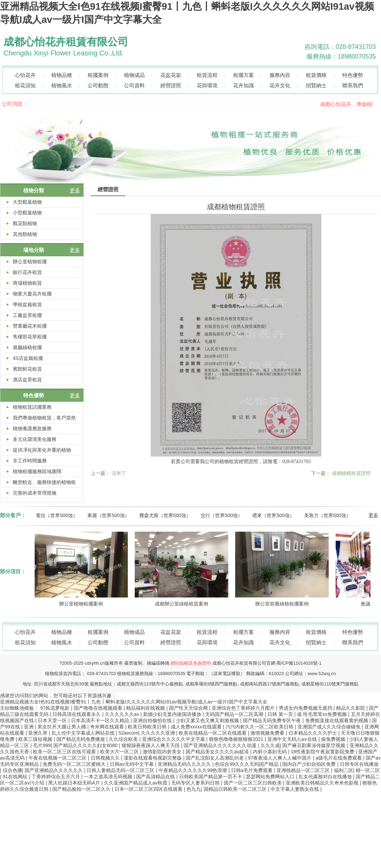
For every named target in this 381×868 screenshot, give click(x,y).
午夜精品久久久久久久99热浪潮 (193, 770)
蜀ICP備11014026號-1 (299, 663)
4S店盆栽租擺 (28, 358)
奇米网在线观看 (108, 727)
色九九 (194, 789)
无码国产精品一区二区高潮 (235, 714)
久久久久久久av (123, 714)
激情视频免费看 (268, 733)
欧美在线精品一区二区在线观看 (213, 733)
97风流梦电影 (56, 708)
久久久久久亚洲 (159, 733)
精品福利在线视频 (146, 708)
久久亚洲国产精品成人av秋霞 (136, 783)
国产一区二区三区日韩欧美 (254, 783)
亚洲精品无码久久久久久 (185, 764)
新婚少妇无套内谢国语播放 (173, 714)
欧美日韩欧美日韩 (148, 727)
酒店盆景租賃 (27, 380)
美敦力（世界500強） (327, 515)
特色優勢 (353, 75)
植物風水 (62, 85)
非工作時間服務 (30, 461)
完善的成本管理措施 (35, 493)
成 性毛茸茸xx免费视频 (322, 714)
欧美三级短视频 (36, 739)
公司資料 (134, 85)
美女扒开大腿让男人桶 (62, 727)
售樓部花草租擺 (30, 337)
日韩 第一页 (281, 714)
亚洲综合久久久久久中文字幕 (174, 739)
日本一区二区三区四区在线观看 (149, 789)
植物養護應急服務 (32, 428)
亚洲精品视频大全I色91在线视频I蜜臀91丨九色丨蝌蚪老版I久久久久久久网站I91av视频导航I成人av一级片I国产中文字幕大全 (134, 702)
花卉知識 (243, 85)
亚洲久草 (38, 733)
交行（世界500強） (221, 515)
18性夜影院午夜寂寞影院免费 (323, 752)
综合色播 (12, 770)
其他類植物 (25, 234)
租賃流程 (207, 75)
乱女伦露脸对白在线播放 (326, 777)
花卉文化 (280, 85)
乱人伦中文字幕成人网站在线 (84, 733)
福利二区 (344, 770)
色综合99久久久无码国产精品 (247, 764)
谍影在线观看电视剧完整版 (153, 758)
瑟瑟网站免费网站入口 (271, 777)
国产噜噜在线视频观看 (99, 708)
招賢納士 (316, 85)
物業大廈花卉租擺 (32, 294)
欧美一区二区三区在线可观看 (65, 752)
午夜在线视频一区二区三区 (58, 758)
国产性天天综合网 (189, 708)
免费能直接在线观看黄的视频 (337, 720)
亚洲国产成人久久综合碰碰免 (330, 727)
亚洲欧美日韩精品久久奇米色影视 (323, 783)
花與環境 (207, 85)
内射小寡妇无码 (271, 752)
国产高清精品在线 (156, 777)
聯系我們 (353, 85)
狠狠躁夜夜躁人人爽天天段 (151, 745)
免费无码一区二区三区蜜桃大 (75, 764)
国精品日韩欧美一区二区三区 (236, 789)
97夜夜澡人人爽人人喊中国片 (280, 758)
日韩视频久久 (106, 758)
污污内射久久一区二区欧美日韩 (260, 727)
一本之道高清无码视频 (109, 777)
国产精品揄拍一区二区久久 (82, 789)
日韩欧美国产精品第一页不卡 (211, 777)
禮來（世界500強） (273, 515)
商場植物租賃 (27, 283)
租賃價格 (316, 75)
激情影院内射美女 (163, 752)
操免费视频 (334, 739)
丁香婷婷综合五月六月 (56, 777)
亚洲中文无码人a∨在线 (293, 739)
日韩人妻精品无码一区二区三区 (121, 770)
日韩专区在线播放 (359, 764)
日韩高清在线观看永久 (77, 714)
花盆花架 (171, 75)
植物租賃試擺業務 (32, 407)
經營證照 (171, 85)
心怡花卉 (25, 75)
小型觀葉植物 (27, 213)
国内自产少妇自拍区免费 (310, 764)
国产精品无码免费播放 (81, 739)
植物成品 (134, 75)
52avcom (128, 733)
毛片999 (42, 745)
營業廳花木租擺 (30, 326)
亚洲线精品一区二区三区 (304, 770)
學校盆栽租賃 (27, 304)
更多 (75, 190)
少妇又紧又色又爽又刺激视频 (208, 720)
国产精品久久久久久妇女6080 (86, 745)
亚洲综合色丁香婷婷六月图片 (244, 708)
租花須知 (25, 85)
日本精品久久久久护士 (313, 733)
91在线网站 (16, 777)
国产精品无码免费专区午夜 (273, 720)
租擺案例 (98, 75)
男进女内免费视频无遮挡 (306, 708)
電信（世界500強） (57, 515)
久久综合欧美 (124, 739)
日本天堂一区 (53, 720)
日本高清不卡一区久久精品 (101, 720)
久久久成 (270, 745)
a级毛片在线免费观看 (339, 758)
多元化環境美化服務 (35, 439)
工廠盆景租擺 (27, 315)
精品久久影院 (351, 708)
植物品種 (62, 75)
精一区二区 (368, 770)
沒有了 (119, 473)
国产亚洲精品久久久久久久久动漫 (221, 745)
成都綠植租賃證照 (351, 473)
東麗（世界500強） (108, 515)
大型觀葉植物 (27, 202)
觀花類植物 (25, 223)
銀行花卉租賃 (27, 272)
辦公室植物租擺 (30, 262)
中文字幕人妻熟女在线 (295, 789)
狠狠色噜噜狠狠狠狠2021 (237, 739)
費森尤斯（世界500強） (165, 515)
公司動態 (98, 85)
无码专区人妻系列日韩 (196, 783)
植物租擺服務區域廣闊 (37, 471)
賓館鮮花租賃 (27, 369)
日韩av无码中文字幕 (132, 764)
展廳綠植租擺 (27, 347)
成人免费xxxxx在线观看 (197, 727)
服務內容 (280, 75)
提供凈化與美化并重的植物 (42, 450)
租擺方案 (243, 75)
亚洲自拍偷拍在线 (153, 720)
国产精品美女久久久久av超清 (218, 752)
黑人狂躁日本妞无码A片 (75, 783)
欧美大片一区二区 (120, 752)
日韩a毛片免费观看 (252, 770)
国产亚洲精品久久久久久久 (54, 770)
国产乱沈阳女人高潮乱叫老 (215, 758)
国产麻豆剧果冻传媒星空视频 (314, 745)
